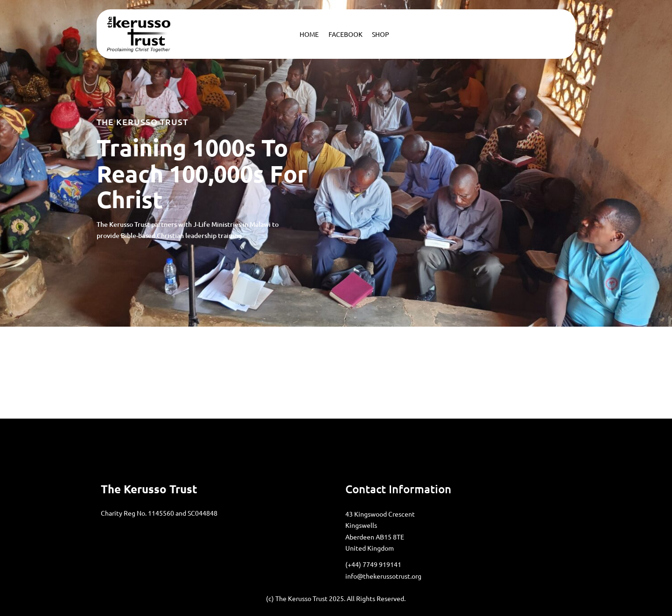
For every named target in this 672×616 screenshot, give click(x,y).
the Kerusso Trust (149, 489)
